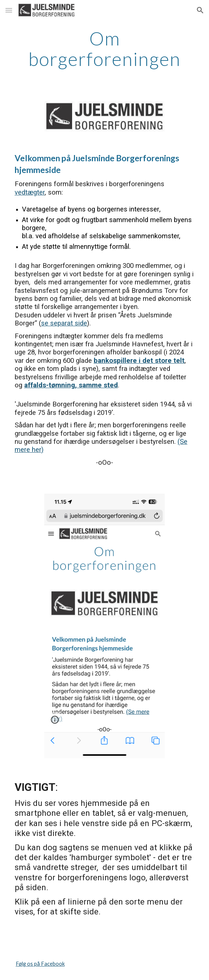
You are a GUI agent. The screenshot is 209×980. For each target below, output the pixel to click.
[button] (9, 10)
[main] (104, 49)
